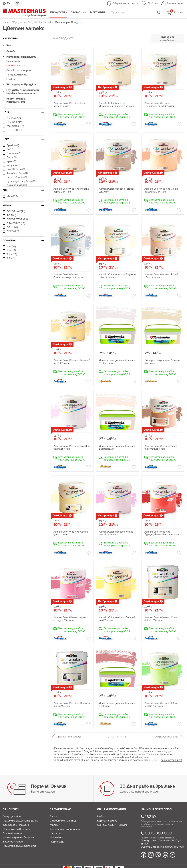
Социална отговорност (65, 829)
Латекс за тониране (19, 70)
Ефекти (11, 79)
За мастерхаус (60, 809)
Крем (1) (9, 161)
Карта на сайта (107, 821)
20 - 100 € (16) (13, 126)
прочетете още (170, 760)
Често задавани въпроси (18, 838)
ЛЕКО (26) (11, 231)
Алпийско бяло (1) (15, 173)
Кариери (55, 833)
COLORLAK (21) (14, 211)
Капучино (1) (12, 165)
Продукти (58, 13)
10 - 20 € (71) (12, 122)
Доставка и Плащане (16, 825)
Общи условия (12, 817)
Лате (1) (10, 157)
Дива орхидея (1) (15, 185)
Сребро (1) (11, 145)
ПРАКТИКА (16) (14, 224)
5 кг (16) (9, 251)
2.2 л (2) (9, 259)
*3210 (150, 817)
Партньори (57, 842)
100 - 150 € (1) (13, 130)
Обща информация (112, 809)
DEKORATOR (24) (15, 220)
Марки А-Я (57, 825)
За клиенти (11, 809)
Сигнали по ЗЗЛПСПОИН (113, 825)
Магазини (98, 13)
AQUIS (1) (10, 228)
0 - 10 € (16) (12, 118)
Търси (159, 13)
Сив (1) (8, 149)
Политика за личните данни (20, 821)
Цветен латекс (16, 66)
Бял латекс (13, 61)
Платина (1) (12, 153)
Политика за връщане (17, 829)
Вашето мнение (13, 842)
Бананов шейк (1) (15, 177)
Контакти (56, 838)
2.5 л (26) (10, 255)
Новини (102, 817)
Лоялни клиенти (13, 833)
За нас (54, 817)
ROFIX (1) (10, 215)
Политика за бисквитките (19, 846)
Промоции (78, 13)
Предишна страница (69, 737)
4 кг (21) (9, 247)
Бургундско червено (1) (19, 181)
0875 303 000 (158, 833)
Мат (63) (10, 196)
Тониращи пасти (17, 75)
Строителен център (63, 821)
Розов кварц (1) (14, 169)
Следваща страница (166, 737)
